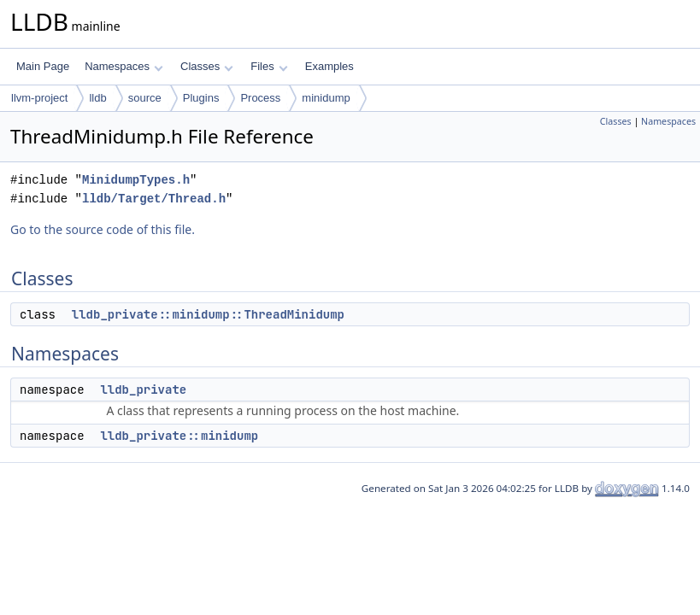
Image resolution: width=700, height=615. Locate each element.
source (145, 98)
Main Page (43, 66)
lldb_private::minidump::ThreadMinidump (208, 314)
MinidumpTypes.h (136, 180)
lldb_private (143, 389)
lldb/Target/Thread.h (154, 199)
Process (260, 98)
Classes (207, 66)
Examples (329, 66)
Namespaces (124, 66)
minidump (326, 98)
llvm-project (39, 98)
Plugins (201, 98)
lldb (97, 98)
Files (269, 66)
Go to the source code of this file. (103, 229)
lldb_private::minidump (179, 436)
